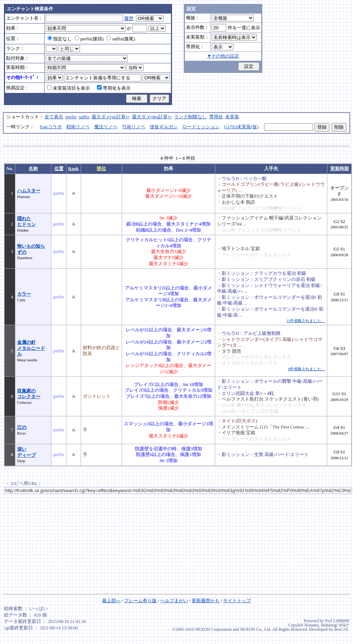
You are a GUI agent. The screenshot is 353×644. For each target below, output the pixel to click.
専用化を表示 (114, 88)
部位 (101, 169)
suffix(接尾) (121, 39)
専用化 (216, 117)
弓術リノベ (134, 127)
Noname (311, 625)
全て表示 (54, 117)
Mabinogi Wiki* (335, 625)
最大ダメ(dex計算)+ (152, 117)
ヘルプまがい (174, 601)
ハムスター (29, 191)
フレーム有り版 (140, 601)
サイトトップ (237, 601)
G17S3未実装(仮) (241, 127)
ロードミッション (201, 127)
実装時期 (339, 169)
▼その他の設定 (223, 56)
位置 (59, 169)
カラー (24, 294)
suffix (84, 117)
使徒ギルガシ (164, 127)
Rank (74, 169)
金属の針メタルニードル (31, 348)
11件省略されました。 (306, 321)
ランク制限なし (190, 117)
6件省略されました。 (307, 369)
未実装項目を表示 (69, 88)
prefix (71, 117)
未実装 (232, 117)
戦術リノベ (78, 127)
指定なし (60, 39)
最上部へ (111, 601)
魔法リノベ (106, 127)
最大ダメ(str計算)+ (111, 117)
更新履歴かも (206, 601)
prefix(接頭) (89, 39)
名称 (33, 169)
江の (22, 427)
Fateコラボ (51, 127)
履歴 (129, 19)
